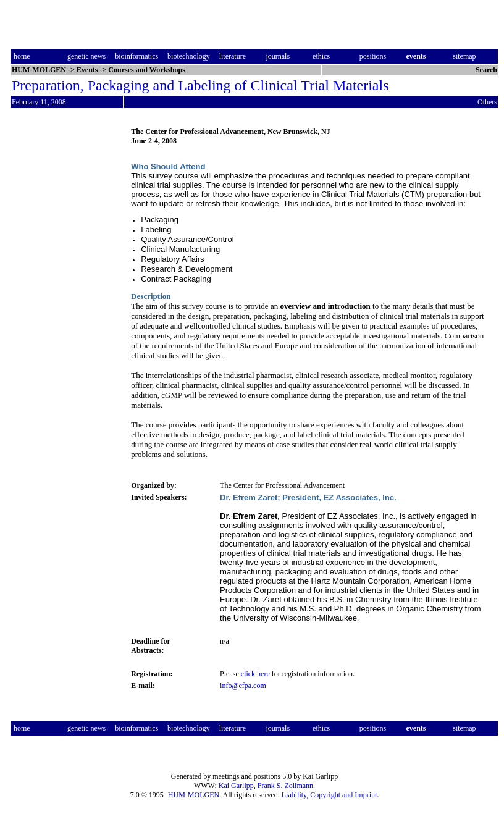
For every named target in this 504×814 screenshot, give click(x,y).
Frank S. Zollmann (285, 786)
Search (486, 70)
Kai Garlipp (236, 786)
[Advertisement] (63, 311)
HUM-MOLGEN (194, 795)
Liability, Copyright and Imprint (330, 795)
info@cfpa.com (243, 686)
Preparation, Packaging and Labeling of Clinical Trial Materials (200, 85)
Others (487, 102)
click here (255, 674)
